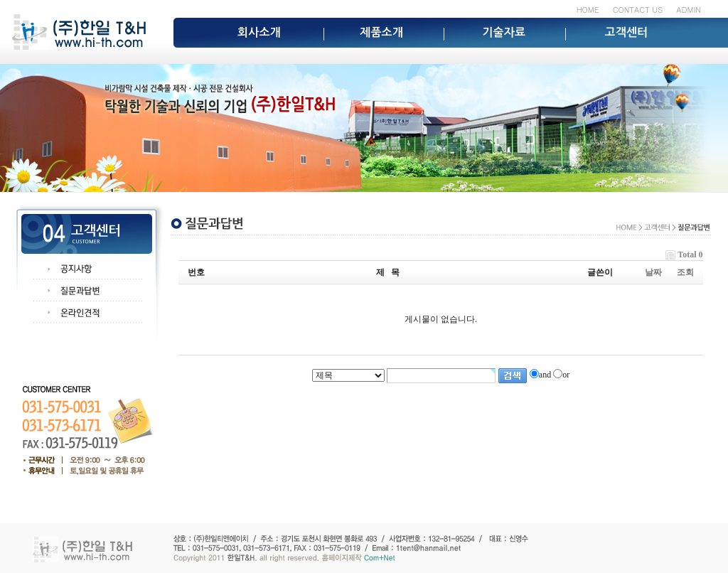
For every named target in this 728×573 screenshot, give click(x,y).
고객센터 (627, 32)
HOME (588, 10)
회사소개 (259, 32)
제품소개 (381, 32)
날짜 (653, 272)
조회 (685, 272)
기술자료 (504, 32)
